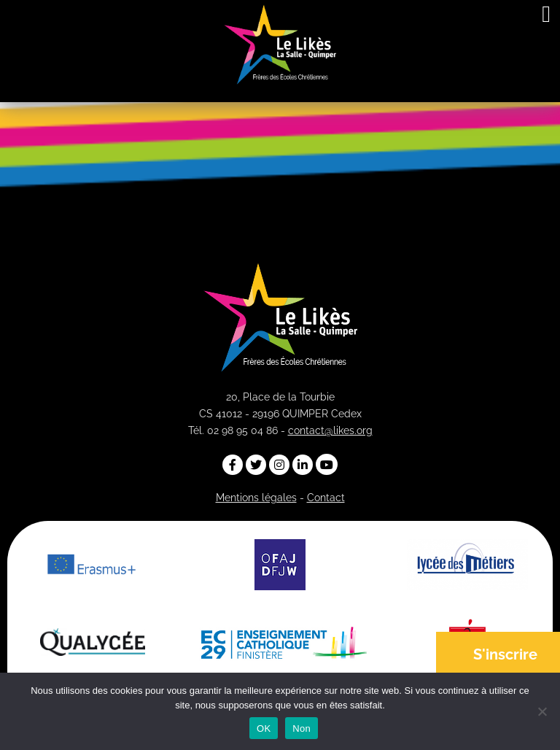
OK (264, 728)
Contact (326, 498)
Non (302, 728)
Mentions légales (256, 498)
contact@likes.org (330, 430)
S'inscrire (505, 654)
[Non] (542, 711)
